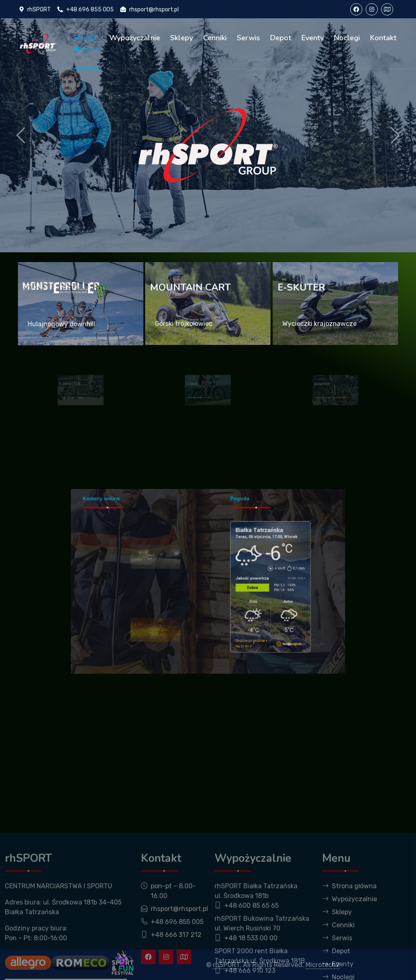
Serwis (248, 38)
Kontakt (383, 38)
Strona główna (86, 43)
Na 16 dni (227, 617)
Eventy (313, 38)
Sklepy (182, 38)
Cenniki (215, 38)
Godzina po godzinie (232, 615)
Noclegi (347, 38)
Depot (281, 38)
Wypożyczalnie (135, 38)
